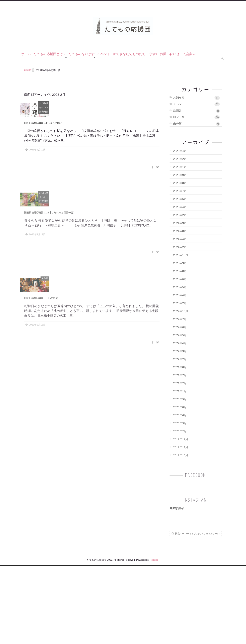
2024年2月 (180, 269)
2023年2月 (180, 325)
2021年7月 (180, 397)
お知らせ (158, 126)
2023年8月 (180, 293)
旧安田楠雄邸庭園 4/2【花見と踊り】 (59, 199)
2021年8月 (180, 389)
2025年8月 (180, 205)
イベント (118, 79)
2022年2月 (180, 381)
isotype (155, 638)
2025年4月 (180, 229)
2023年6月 (180, 301)
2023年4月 (180, 317)
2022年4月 (180, 365)
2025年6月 (180, 221)
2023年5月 (180, 309)
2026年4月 (180, 173)
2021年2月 (180, 405)
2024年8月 (180, 253)
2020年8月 (180, 429)
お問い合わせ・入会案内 (204, 79)
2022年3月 (180, 373)
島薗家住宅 (177, 530)
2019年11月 (181, 470)
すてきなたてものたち (147, 79)
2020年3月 (180, 445)
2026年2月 (180, 181)
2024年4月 (180, 261)
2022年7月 (180, 341)
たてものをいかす (92, 79)
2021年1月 (180, 413)
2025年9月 (180, 197)
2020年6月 (180, 437)
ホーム (28, 79)
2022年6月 (180, 349)
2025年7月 (180, 213)
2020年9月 (180, 421)
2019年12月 (181, 462)
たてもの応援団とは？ (56, 79)
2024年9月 (180, 245)
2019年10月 (181, 478)
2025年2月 (180, 237)
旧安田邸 (158, 134)
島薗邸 (196, 133)
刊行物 (175, 79)
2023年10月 (181, 277)
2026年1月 (180, 189)
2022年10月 (181, 333)
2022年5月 (180, 357)
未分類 (196, 146)
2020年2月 (180, 454)
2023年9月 (180, 285)
